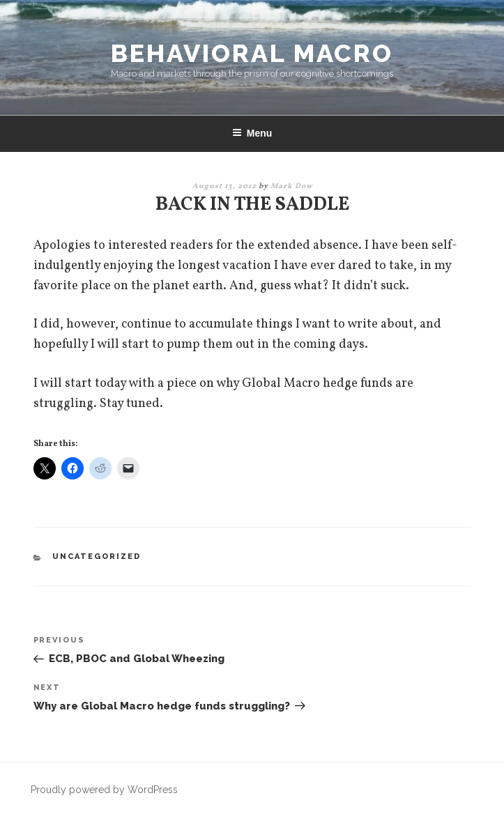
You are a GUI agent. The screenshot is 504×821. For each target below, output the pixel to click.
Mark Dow (291, 186)
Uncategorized (97, 557)
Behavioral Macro (252, 53)
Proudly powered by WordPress (104, 790)
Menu (252, 133)
